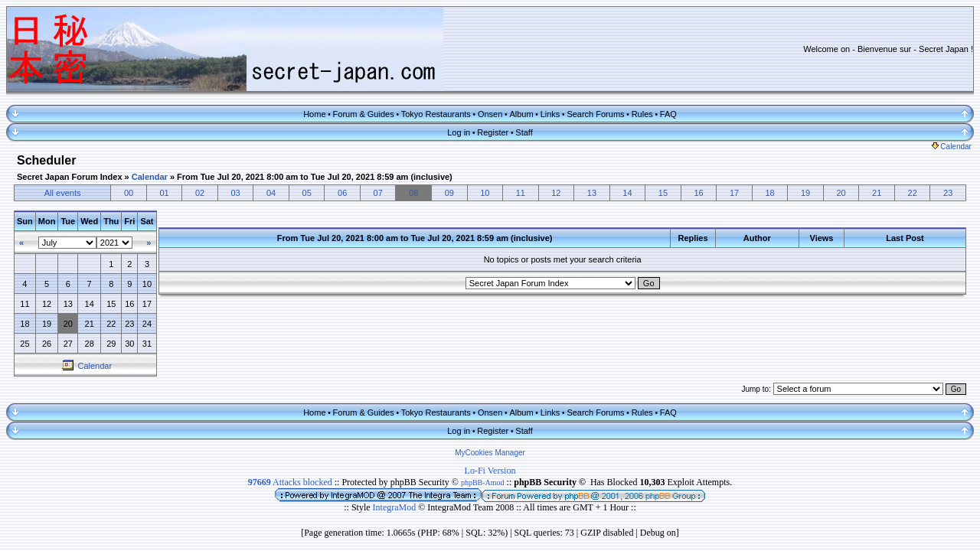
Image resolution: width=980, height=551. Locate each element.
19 (805, 193)
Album (521, 114)
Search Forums (595, 114)
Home (314, 114)
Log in (459, 132)
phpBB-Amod (483, 483)
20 (841, 193)
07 (378, 193)
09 (449, 193)
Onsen (490, 114)
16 (698, 193)
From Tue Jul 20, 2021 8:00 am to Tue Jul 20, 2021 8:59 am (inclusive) (315, 177)
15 (663, 193)
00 (129, 193)
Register (493, 132)
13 (592, 193)
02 (200, 193)
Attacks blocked (290, 482)
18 (769, 193)
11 (521, 193)
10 (485, 193)
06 (342, 193)
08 (413, 193)
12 (556, 193)
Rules (642, 114)
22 (913, 193)
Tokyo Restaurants (436, 114)
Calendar (952, 147)
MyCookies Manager (490, 453)
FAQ (668, 114)
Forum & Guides (364, 114)
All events (63, 193)
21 (877, 193)
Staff (524, 132)
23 (948, 193)
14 (627, 193)
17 (734, 193)
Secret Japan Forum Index (70, 177)
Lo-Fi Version (490, 471)
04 (271, 193)
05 (307, 193)
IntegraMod (396, 507)
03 (235, 193)
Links (550, 114)
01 (164, 193)
